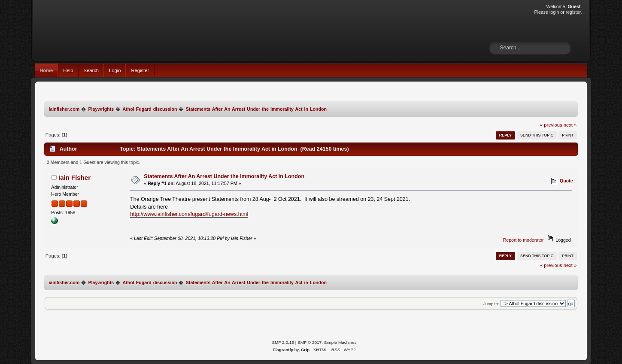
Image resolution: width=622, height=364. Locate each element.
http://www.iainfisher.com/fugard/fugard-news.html (189, 214)
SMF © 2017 (309, 342)
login (554, 12)
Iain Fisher (74, 177)
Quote (566, 181)
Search (91, 70)
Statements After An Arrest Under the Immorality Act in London (224, 176)
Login (115, 70)
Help (68, 70)
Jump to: (491, 304)
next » (570, 125)
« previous (551, 125)
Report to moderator (523, 240)
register (573, 12)
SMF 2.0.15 (283, 342)
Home (46, 70)
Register (140, 70)
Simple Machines (340, 342)
